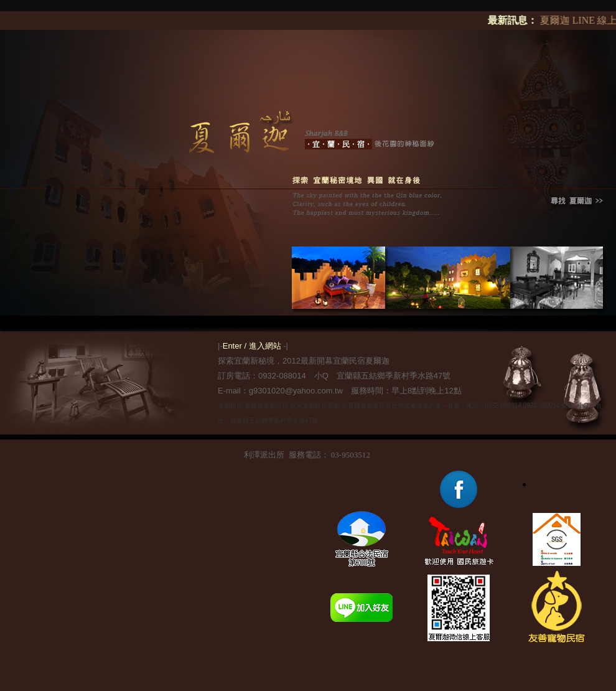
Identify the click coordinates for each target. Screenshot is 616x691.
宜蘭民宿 (230, 406)
